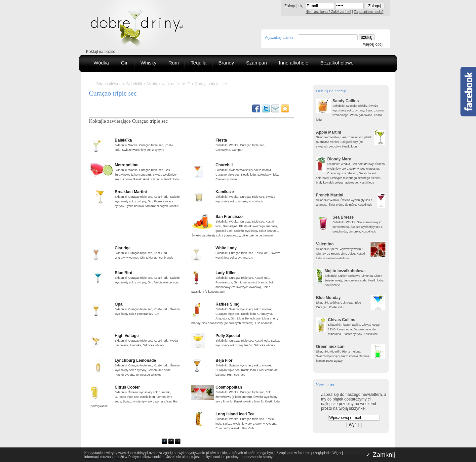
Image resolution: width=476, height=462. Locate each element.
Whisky (148, 63)
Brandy (226, 63)
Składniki (134, 84)
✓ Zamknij (380, 455)
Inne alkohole (294, 63)
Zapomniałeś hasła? (369, 12)
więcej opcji (373, 44)
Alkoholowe (156, 84)
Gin (125, 63)
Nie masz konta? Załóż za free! (329, 12)
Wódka (101, 63)
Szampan (256, 63)
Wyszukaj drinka (279, 37)
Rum (174, 63)
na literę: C (181, 84)
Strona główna (109, 84)
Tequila (199, 63)
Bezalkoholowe (337, 63)
